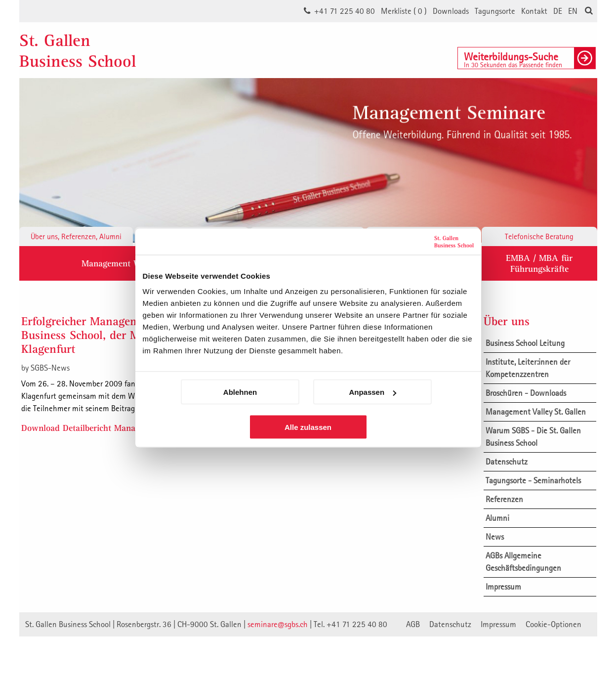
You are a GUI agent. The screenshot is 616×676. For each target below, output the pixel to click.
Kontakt (534, 11)
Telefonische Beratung (539, 236)
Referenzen (504, 499)
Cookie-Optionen (554, 624)
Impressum (503, 587)
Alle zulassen (308, 427)
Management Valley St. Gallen (536, 412)
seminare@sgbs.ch (278, 624)
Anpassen (372, 392)
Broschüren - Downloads (526, 393)
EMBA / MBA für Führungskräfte (539, 263)
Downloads (451, 11)
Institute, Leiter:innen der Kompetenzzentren (528, 368)
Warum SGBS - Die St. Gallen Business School (533, 437)
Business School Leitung (525, 343)
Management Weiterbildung (134, 263)
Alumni (497, 518)
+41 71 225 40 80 (345, 11)
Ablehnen (240, 392)
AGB (413, 624)
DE (558, 11)
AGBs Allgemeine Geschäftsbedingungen (523, 562)
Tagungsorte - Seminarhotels (533, 480)
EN (573, 11)
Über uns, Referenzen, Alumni (76, 236)
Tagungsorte (495, 11)
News (495, 537)
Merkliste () (404, 11)
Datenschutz (507, 462)
